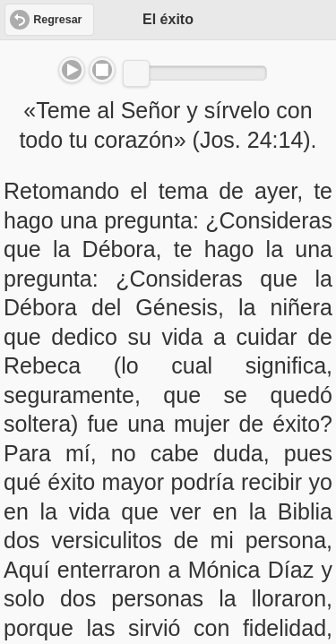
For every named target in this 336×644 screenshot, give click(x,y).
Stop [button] (102, 70)
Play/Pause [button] (72, 70)
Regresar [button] (57, 20)
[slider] (136, 73)
